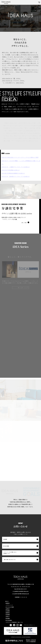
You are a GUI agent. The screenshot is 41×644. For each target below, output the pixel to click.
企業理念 (8, 609)
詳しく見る (24, 223)
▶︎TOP (7, 601)
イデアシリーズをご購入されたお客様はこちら (10, 553)
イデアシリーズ (9, 605)
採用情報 (8, 615)
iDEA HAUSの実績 (10, 607)
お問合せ (8, 617)
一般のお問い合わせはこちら (9, 560)
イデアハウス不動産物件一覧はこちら (14, 622)
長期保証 (8, 613)
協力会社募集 (6, 546)
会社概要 (8, 611)
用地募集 (5, 539)
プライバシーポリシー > (29, 625)
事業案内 (8, 603)
